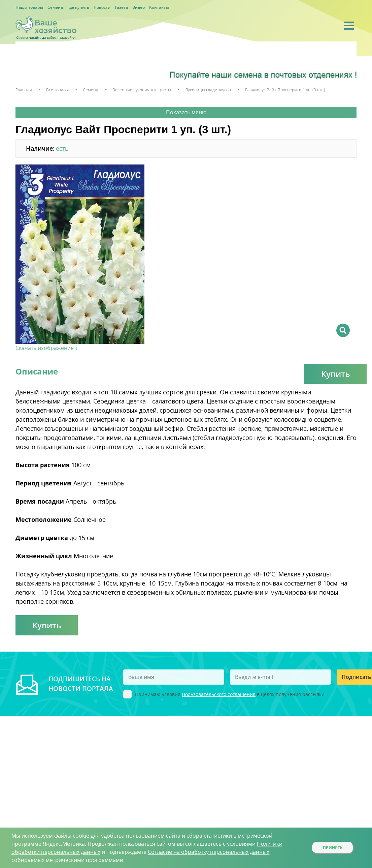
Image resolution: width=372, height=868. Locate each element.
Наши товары (29, 7)
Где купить (78, 7)
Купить (335, 374)
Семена (55, 7)
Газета (121, 7)
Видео (139, 7)
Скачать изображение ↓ (47, 348)
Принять (333, 848)
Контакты (159, 7)
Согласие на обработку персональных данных (209, 852)
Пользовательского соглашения (219, 694)
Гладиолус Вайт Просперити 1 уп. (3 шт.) (285, 90)
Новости (102, 7)
